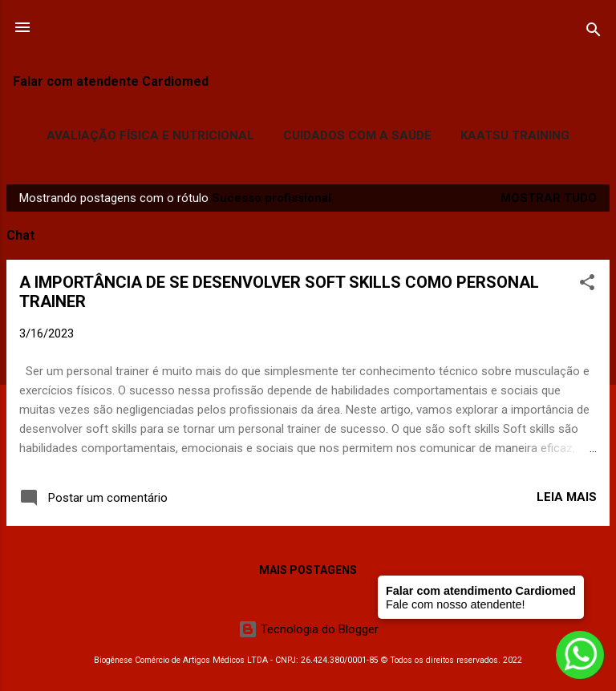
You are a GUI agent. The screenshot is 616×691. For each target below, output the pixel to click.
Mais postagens (308, 570)
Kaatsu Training (515, 135)
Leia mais (567, 497)
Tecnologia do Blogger (308, 629)
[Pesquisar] (594, 32)
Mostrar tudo (549, 198)
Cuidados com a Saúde (357, 135)
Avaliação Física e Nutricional (150, 135)
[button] (587, 285)
